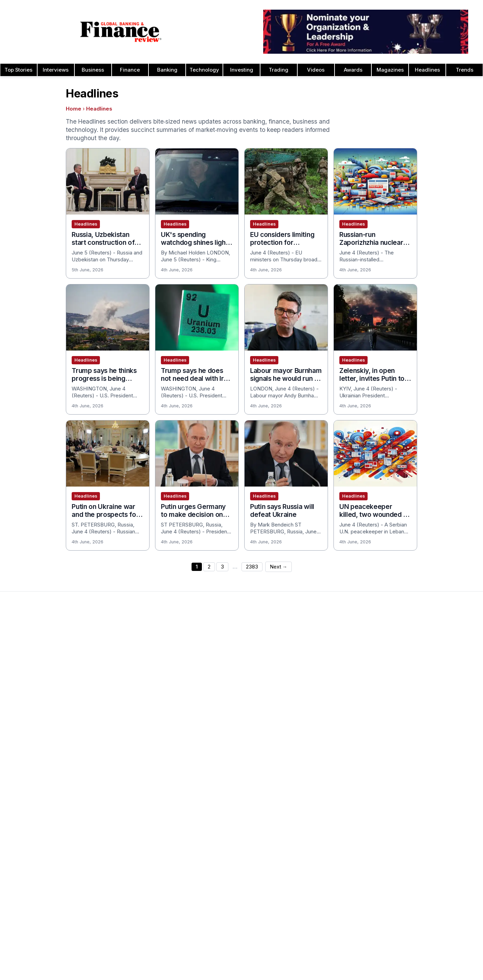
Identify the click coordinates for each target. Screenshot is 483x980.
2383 (252, 567)
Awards (353, 70)
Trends (465, 70)
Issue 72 (114, 747)
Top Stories (18, 70)
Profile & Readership (33, 670)
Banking (167, 70)
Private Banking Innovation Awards (431, 879)
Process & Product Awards (422, 703)
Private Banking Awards (418, 868)
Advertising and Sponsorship (42, 659)
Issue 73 (114, 736)
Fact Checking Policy (415, 846)
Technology (204, 70)
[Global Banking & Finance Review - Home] (121, 32)
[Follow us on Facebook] (241, 962)
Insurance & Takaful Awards (328, 846)
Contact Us (22, 681)
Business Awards (315, 670)
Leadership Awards (413, 659)
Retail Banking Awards (416, 890)
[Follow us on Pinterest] (214, 962)
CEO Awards (310, 703)
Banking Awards (314, 868)
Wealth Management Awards (424, 758)
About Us (19, 648)
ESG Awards (309, 813)
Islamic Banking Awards (418, 670)
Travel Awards (407, 769)
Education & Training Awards (328, 791)
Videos (316, 70)
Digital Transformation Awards (330, 769)
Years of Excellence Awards (424, 780)
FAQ (204, 714)
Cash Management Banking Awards (337, 681)
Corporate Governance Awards (332, 747)
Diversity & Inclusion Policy (422, 835)
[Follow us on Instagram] (228, 962)
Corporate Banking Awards (326, 758)
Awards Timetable (220, 659)
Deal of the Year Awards (323, 736)
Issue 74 (114, 725)
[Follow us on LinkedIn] (255, 962)
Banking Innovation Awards (326, 879)
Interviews (56, 70)
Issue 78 (114, 681)
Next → (279, 567)
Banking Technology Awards (328, 692)
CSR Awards (310, 725)
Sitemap (289, 949)
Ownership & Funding (415, 802)
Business (93, 70)
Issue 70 (114, 769)
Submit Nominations (223, 681)
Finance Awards (314, 901)
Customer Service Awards (326, 714)
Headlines (427, 70)
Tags (309, 949)
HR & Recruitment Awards (421, 725)
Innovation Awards (316, 835)
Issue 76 (114, 703)
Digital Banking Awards (322, 890)
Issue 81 (113, 648)
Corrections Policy (412, 813)
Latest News (23, 692)
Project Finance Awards (418, 692)
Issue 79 (114, 670)
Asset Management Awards (328, 648)
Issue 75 (114, 714)
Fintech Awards (313, 780)
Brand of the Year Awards (325, 659)
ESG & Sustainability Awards (328, 802)
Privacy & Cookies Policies (40, 703)
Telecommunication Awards (423, 714)
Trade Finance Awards (417, 736)
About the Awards (220, 648)
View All (113, 780)
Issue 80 (114, 659)
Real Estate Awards (413, 681)
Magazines (390, 70)
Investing (242, 70)
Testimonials (214, 692)
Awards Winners (218, 670)
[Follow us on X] (269, 962)
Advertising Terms (30, 725)
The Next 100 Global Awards (424, 747)
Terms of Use (25, 714)
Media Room (214, 703)
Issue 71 (113, 758)
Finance (130, 70)
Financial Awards (410, 857)
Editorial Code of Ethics (418, 824)
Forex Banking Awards (321, 824)
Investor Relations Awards (421, 648)
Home (74, 109)
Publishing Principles (414, 791)
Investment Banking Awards (328, 857)
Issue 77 (114, 692)
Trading (279, 70)
